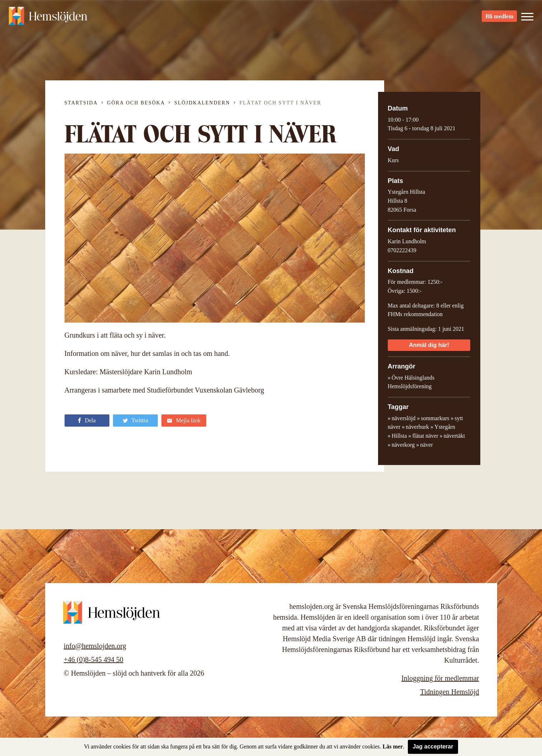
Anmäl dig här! (429, 345)
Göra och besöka (136, 103)
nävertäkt (454, 436)
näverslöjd (404, 418)
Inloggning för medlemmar (440, 678)
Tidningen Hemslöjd (449, 692)
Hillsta (399, 436)
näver (426, 445)
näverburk (417, 427)
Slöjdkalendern (202, 103)
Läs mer (393, 746)
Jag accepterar (433, 746)
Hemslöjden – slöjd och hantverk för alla (48, 18)
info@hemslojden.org (95, 646)
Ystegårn (445, 427)
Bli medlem (499, 18)
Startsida (81, 103)
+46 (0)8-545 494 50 (94, 659)
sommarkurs (435, 418)
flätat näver (425, 436)
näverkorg (403, 445)
